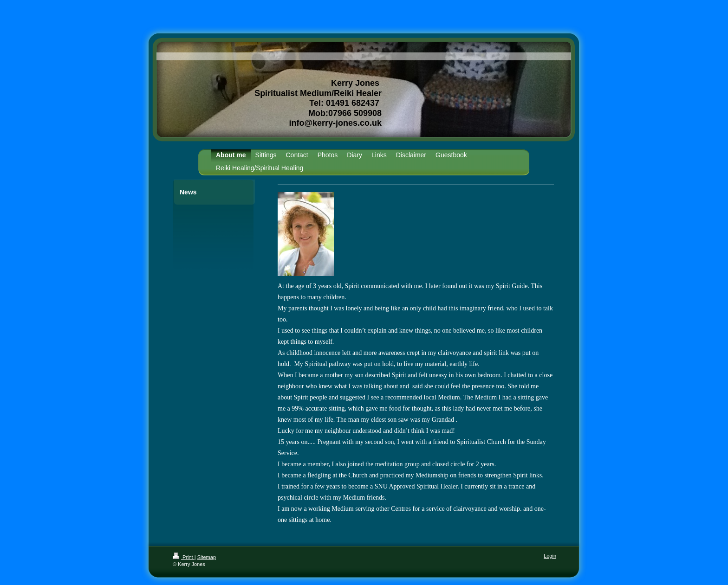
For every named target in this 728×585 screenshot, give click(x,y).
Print (184, 557)
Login (550, 556)
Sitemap (207, 557)
